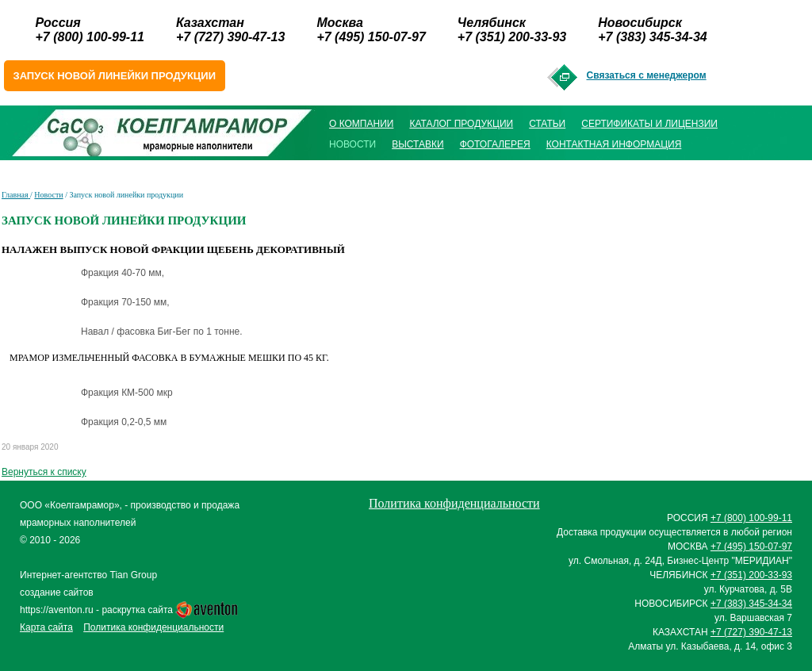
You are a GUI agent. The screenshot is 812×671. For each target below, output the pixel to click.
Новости (48, 195)
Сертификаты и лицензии (649, 124)
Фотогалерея (495, 144)
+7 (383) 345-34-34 (652, 37)
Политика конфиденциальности (153, 627)
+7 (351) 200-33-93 (512, 37)
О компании (361, 124)
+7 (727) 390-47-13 (230, 37)
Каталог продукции (461, 124)
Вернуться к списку (44, 472)
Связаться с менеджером (647, 75)
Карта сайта (46, 627)
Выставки (417, 144)
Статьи (547, 124)
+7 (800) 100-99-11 (90, 37)
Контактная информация (614, 144)
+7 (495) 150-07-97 (371, 37)
